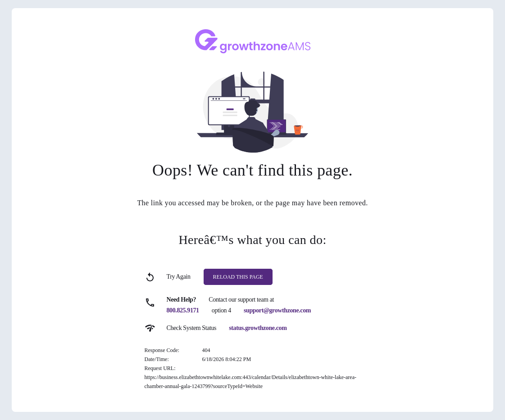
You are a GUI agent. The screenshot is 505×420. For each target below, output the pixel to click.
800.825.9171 (183, 310)
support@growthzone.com (277, 310)
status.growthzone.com (258, 328)
